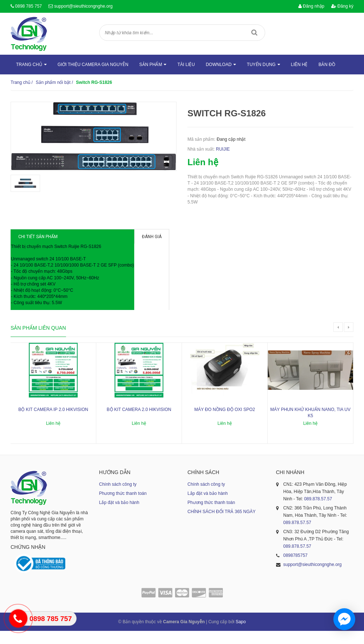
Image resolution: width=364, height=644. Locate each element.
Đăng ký (342, 6)
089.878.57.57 (318, 512)
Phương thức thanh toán (123, 507)
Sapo (241, 635)
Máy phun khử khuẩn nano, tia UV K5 (310, 426)
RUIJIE (223, 149)
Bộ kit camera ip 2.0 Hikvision (53, 423)
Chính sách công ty (118, 497)
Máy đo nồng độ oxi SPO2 (225, 423)
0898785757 (296, 569)
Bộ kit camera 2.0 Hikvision (139, 423)
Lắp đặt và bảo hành (119, 516)
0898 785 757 (28, 6)
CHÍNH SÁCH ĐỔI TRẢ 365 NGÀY (222, 525)
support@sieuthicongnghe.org (83, 6)
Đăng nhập (311, 6)
